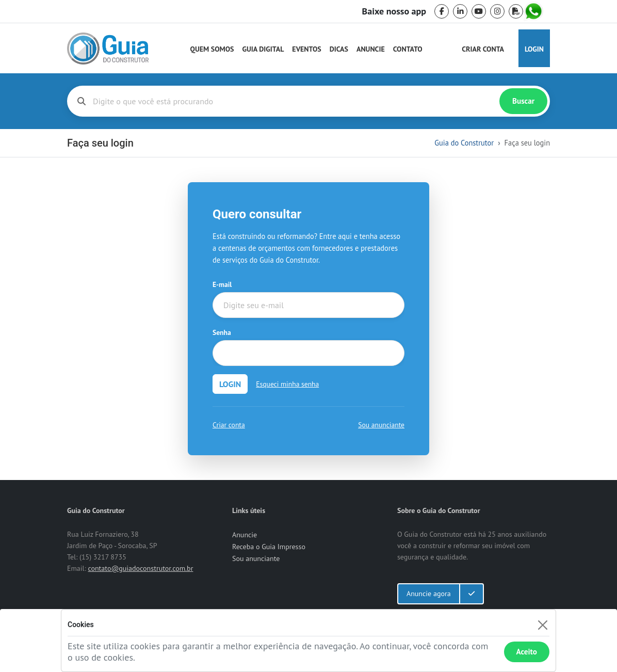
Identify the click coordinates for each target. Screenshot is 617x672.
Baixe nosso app (394, 11)
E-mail (222, 284)
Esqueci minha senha (287, 384)
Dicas (339, 49)
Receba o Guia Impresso (269, 547)
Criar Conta (483, 49)
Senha (222, 332)
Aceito (527, 652)
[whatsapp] (534, 11)
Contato (408, 49)
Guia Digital (263, 49)
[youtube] (479, 11)
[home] (108, 49)
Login (534, 49)
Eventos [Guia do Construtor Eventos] (306, 49)
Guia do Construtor (464, 143)
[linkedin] (460, 11)
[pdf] (516, 11)
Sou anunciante (381, 425)
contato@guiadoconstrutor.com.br (140, 568)
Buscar (523, 101)
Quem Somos (212, 49)
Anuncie (371, 49)
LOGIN (230, 384)
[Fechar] (542, 625)
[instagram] (497, 11)
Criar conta (229, 425)
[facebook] (442, 11)
